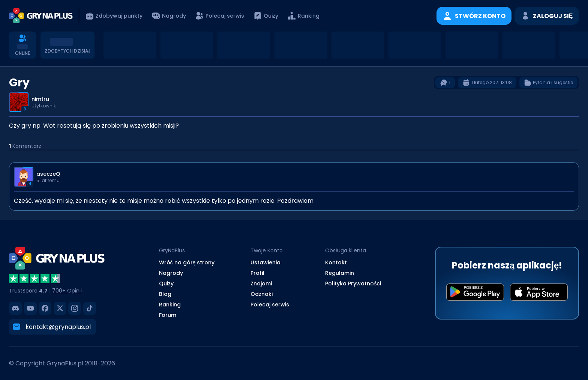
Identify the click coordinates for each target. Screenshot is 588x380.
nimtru (40, 99)
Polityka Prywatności (353, 283)
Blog (165, 294)
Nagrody (171, 273)
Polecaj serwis (270, 305)
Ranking (170, 305)
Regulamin (340, 273)
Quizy (166, 283)
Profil (257, 273)
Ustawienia (265, 262)
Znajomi (261, 283)
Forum (168, 315)
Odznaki (262, 294)
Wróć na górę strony (187, 262)
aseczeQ (48, 174)
